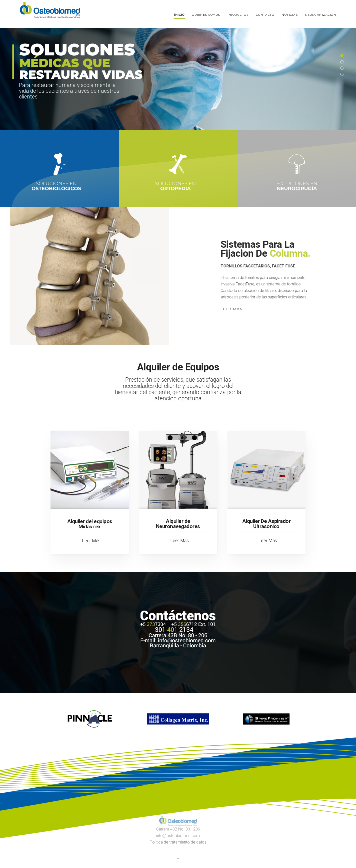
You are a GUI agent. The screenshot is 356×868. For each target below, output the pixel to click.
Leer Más (236, 309)
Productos (238, 15)
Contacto (265, 15)
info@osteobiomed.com (178, 836)
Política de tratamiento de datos (178, 842)
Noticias (290, 15)
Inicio (179, 15)
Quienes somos (206, 15)
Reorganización (321, 15)
